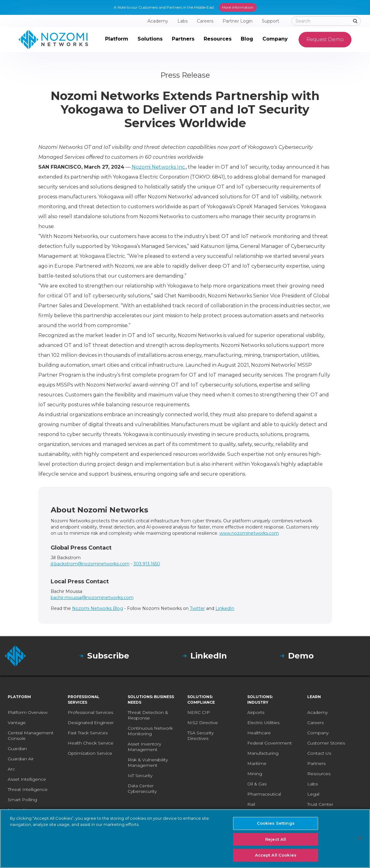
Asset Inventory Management (144, 747)
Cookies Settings (276, 823)
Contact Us (319, 753)
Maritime (257, 763)
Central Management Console (31, 736)
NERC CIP (199, 712)
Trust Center (320, 804)
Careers (315, 723)
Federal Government (270, 743)
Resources (319, 774)
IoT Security (140, 775)
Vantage (17, 723)
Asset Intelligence (27, 779)
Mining (255, 774)
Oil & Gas (257, 784)
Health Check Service (91, 743)
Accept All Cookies (276, 855)
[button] (117, 40)
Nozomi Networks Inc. (159, 167)
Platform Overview (28, 712)
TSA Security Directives (200, 736)
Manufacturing (263, 753)
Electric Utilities (263, 723)
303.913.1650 (147, 564)
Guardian (17, 749)
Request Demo (325, 39)
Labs (313, 784)
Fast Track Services (88, 733)
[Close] (360, 838)
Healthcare (259, 733)
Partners (316, 763)
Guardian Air (21, 759)
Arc (11, 769)
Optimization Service (90, 753)
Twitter (197, 608)
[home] (53, 40)
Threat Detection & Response (148, 715)
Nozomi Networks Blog (98, 608)
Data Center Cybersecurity (142, 788)
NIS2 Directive (203, 723)
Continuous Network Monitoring (150, 731)
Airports (256, 712)
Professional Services (90, 712)
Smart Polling (22, 800)
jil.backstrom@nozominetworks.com (90, 564)
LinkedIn (225, 608)
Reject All (276, 839)
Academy (317, 712)
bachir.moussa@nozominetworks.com (92, 598)
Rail (251, 804)
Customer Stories (326, 743)
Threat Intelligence (28, 789)
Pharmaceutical (264, 794)
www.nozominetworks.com (249, 533)
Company (318, 733)
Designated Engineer (91, 723)
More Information (238, 7)
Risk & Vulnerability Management (148, 762)
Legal (313, 794)
